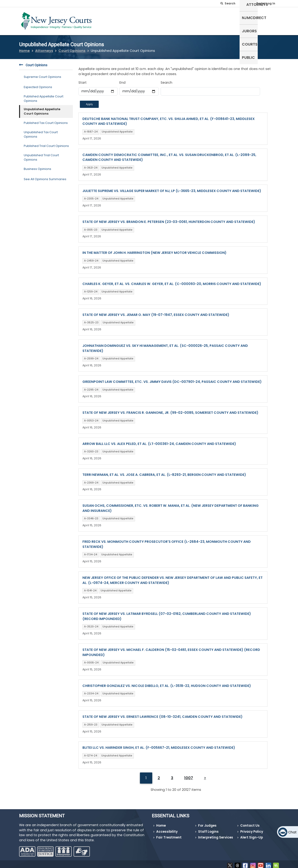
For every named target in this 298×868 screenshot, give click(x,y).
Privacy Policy (252, 829)
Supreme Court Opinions (42, 74)
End (122, 80)
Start (83, 80)
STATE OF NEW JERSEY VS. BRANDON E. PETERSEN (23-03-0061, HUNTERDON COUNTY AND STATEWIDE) (169, 219)
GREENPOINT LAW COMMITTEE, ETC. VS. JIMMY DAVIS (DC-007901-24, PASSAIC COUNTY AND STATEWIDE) (172, 379)
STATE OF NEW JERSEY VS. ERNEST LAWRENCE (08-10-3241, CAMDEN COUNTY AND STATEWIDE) (163, 714)
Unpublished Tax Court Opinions (41, 131)
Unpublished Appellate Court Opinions (42, 108)
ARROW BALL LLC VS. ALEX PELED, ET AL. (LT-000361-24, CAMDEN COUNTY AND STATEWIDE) (159, 441)
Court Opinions (72, 48)
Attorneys (179, 20)
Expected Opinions (38, 84)
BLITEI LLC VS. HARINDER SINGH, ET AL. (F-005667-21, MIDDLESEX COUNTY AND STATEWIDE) (159, 745)
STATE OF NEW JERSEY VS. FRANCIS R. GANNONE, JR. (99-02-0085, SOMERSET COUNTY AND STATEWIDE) (170, 410)
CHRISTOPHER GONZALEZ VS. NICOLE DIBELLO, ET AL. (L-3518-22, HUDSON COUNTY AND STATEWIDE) (167, 683)
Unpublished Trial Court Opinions (41, 154)
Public (270, 20)
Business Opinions (37, 166)
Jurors (231, 20)
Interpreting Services (216, 835)
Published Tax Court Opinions (46, 120)
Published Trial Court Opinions (46, 143)
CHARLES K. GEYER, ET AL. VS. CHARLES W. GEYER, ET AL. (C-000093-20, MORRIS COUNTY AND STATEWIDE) (172, 281)
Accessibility (167, 829)
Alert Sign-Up (252, 835)
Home (24, 48)
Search (166, 80)
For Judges (207, 823)
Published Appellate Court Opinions (44, 96)
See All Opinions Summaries (45, 176)
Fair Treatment (169, 835)
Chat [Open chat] (292, 832)
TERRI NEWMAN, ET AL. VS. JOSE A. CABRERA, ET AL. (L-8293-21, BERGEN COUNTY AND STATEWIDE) (164, 472)
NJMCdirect (207, 20)
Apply (89, 101)
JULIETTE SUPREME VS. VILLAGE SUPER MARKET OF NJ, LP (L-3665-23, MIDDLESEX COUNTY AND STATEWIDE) (172, 188)
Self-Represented (146, 20)
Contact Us (250, 823)
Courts (251, 20)
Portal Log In (266, 3)
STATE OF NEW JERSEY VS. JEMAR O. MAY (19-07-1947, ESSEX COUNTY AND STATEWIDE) (156, 312)
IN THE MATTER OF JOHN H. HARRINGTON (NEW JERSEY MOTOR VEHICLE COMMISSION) (154, 250)
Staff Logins (208, 829)
